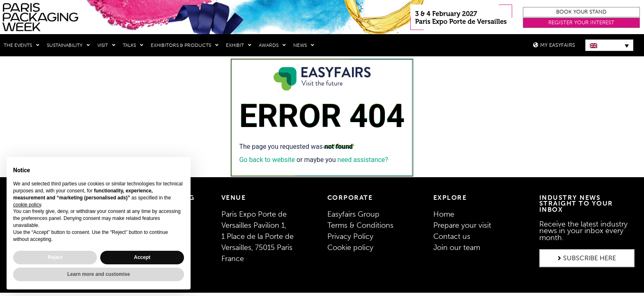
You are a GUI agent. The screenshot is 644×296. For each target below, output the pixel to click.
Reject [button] (55, 257)
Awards (272, 45)
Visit (106, 45)
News (304, 45)
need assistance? (363, 159)
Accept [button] (142, 257)
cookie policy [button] (27, 205)
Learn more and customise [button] (99, 274)
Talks (133, 45)
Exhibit (239, 45)
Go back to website (267, 159)
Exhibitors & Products (185, 45)
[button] (581, 12)
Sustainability (68, 45)
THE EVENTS (22, 45)
